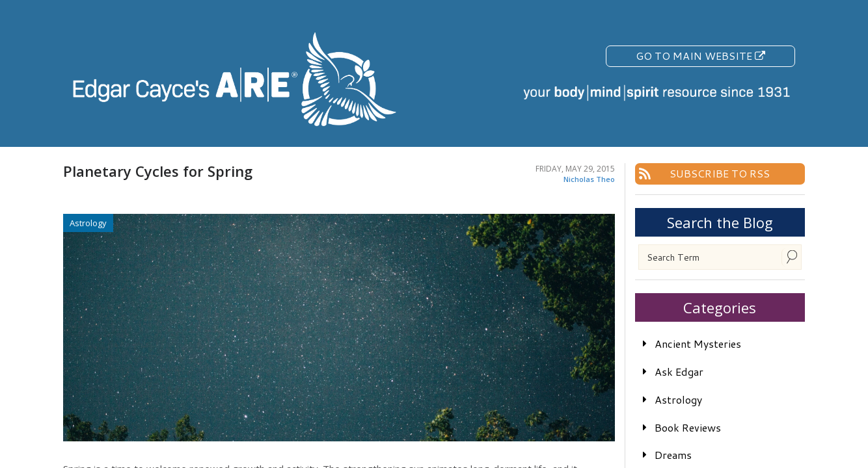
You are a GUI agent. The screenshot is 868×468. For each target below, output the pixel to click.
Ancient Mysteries (698, 344)
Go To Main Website (700, 56)
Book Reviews (688, 427)
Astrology (678, 399)
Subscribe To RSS (720, 173)
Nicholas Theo (589, 179)
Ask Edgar (679, 371)
